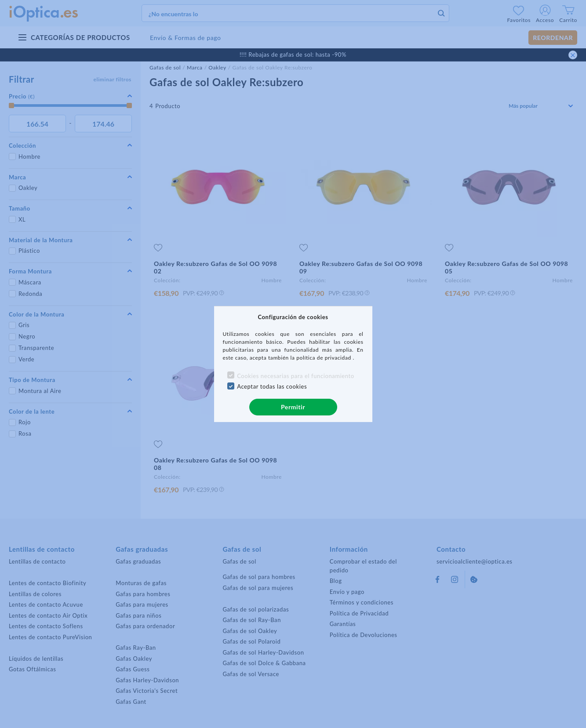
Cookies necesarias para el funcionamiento (296, 376)
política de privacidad (324, 358)
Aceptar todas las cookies (272, 386)
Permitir (293, 407)
